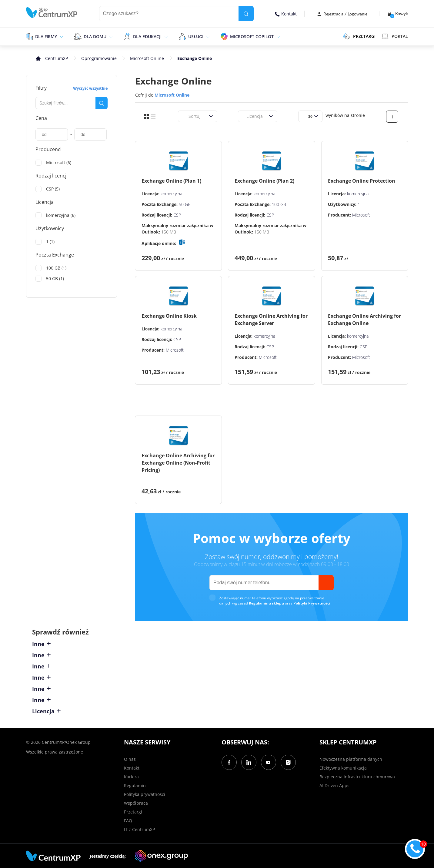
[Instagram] (288, 762)
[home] (52, 13)
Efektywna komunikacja (343, 768)
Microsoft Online (147, 58)
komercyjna (171, 194)
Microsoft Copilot (252, 36)
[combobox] (185, 116)
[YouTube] (269, 762)
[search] (246, 14)
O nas (130, 759)
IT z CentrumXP (139, 829)
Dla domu (95, 36)
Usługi (196, 36)
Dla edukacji (147, 36)
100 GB (279, 204)
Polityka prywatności (145, 794)
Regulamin (135, 785)
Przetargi (133, 812)
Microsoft (361, 215)
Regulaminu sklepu (266, 603)
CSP (177, 215)
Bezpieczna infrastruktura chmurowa (357, 777)
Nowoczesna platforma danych (351, 759)
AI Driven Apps (334, 785)
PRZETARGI (359, 36)
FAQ (128, 821)
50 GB (185, 204)
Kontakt (286, 14)
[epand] (61, 36)
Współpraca (136, 803)
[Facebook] (229, 762)
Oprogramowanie (99, 58)
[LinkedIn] (249, 762)
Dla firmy (46, 36)
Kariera (131, 777)
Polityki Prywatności (312, 603)
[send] (326, 583)
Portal (395, 36)
